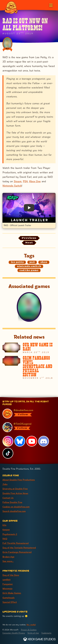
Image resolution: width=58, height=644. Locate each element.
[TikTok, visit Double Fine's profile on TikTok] (8, 453)
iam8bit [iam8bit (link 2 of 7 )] (6, 580)
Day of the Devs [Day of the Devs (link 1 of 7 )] (11, 575)
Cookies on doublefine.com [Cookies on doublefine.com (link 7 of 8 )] (16, 507)
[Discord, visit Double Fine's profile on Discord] (44, 441)
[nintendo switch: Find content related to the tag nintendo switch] (29, 266)
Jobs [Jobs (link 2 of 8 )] (5, 484)
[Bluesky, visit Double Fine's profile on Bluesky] (20, 441)
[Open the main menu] (51, 5)
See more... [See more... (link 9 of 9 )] (8, 561)
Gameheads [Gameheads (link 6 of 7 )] (9, 598)
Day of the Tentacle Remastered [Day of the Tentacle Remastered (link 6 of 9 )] (19, 548)
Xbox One (35, 181)
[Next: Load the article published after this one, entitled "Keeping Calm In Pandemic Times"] (29, 243)
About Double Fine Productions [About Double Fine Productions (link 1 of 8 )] (19, 480)
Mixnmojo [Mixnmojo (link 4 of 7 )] (7, 589)
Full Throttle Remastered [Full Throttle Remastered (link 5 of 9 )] (16, 543)
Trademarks (46, 633)
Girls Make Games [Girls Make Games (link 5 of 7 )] (12, 593)
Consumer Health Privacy (14, 633)
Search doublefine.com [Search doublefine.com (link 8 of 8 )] (14, 511)
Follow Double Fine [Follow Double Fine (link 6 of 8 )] (12, 502)
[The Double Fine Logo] (11, 7)
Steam (18, 181)
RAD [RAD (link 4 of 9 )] (5, 539)
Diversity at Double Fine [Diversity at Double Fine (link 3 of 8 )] (15, 489)
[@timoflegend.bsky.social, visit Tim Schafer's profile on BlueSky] (27, 427)
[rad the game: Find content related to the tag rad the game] (29, 270)
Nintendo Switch (12, 186)
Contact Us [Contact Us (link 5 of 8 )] (8, 498)
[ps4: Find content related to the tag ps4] (32, 262)
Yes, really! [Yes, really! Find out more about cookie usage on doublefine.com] (31, 625)
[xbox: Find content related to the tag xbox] (44, 262)
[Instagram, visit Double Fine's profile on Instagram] (8, 441)
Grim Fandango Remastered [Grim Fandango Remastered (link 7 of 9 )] (17, 552)
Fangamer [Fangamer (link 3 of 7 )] (8, 584)
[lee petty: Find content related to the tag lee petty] (17, 262)
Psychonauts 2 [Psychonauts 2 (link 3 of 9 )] (10, 534)
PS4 (25, 181)
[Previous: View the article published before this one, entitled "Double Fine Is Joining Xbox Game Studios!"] (29, 238)
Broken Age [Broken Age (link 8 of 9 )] (8, 557)
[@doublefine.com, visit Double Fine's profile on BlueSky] (27, 414)
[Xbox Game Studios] (39, 639)
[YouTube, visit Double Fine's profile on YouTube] (32, 441)
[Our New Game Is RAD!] (29, 348)
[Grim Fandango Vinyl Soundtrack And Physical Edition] (29, 368)
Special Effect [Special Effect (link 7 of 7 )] (10, 602)
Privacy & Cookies (29, 630)
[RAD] (29, 307)
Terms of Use (33, 633)
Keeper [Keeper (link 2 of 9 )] (6, 530)
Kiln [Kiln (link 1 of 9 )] (4, 525)
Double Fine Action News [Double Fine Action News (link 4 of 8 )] (15, 493)
